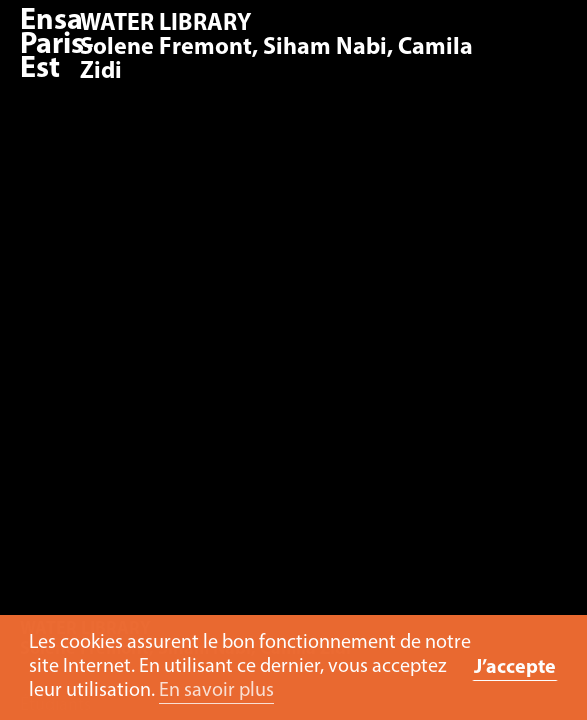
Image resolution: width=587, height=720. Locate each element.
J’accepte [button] (515, 668)
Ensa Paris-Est (57, 45)
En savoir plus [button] (216, 691)
